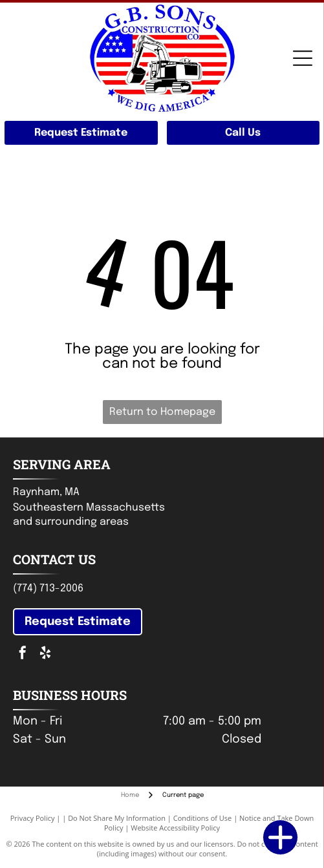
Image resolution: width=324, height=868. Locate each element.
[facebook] (23, 654)
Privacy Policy (33, 818)
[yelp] (45, 654)
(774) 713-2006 (48, 588)
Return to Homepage (162, 412)
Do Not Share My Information (117, 818)
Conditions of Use (203, 818)
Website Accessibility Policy (175, 828)
